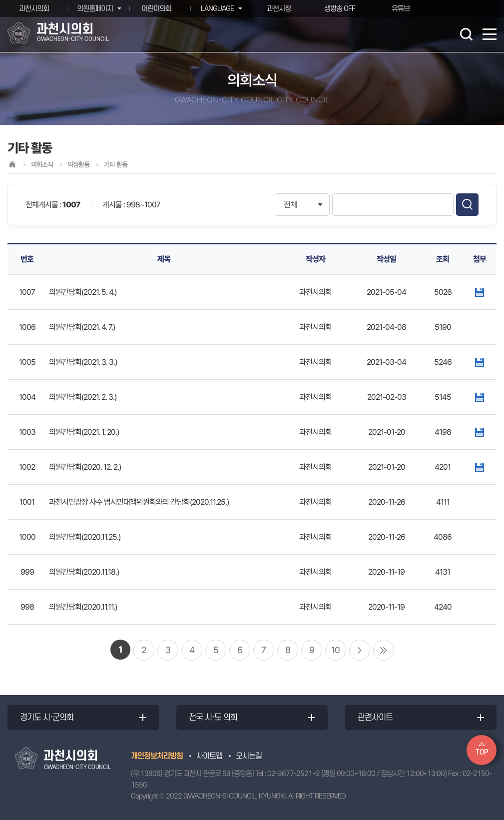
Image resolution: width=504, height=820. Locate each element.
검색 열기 (466, 34)
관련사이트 (375, 718)
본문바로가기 (0, 0)
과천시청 (279, 8)
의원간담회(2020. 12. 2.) (85, 467)
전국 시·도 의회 (213, 718)
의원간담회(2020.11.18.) (84, 572)
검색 (467, 205)
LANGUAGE (217, 8)
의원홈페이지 (94, 8)
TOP (482, 752)
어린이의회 (156, 8)
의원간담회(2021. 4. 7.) (82, 327)
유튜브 (401, 8)
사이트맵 (209, 756)
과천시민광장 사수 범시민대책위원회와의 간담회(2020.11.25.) (139, 502)
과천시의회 (34, 8)
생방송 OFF (340, 8)
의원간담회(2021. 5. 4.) (83, 292)
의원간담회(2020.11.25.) (85, 537)
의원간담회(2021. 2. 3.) (83, 397)
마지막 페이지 (384, 650)
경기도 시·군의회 (47, 718)
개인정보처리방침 (157, 756)
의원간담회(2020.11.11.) (83, 607)
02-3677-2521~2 (293, 774)
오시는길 (249, 756)
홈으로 (12, 164)
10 (335, 650)
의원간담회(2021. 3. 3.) (83, 362)
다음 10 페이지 (360, 650)
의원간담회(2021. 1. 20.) (84, 432)
